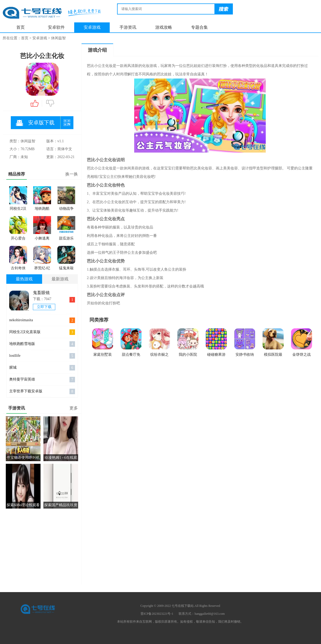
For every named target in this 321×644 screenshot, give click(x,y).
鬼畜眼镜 (41, 293)
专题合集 (199, 27)
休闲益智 (58, 38)
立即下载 (44, 307)
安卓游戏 (92, 27)
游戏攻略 (164, 27)
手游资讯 (128, 27)
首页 (21, 27)
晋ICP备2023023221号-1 (157, 614)
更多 (74, 408)
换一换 (72, 174)
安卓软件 (56, 27)
